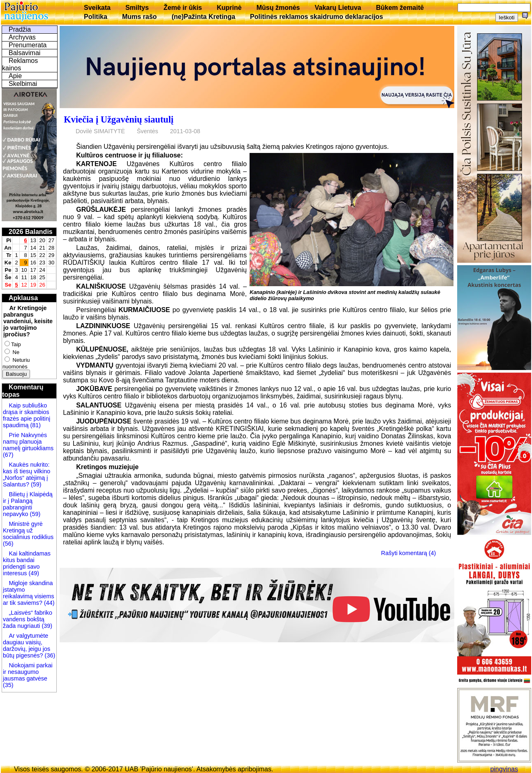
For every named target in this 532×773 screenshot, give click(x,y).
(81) (35, 425)
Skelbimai (23, 84)
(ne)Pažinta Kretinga (203, 17)
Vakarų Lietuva (338, 8)
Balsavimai (24, 53)
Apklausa (23, 298)
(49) (33, 573)
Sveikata (97, 8)
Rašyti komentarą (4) (409, 553)
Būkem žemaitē (400, 8)
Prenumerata (28, 45)
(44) (49, 603)
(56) (8, 544)
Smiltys (137, 8)
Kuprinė (229, 8)
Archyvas (22, 37)
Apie (15, 76)
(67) (8, 455)
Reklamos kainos (20, 64)
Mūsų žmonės (278, 8)
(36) (49, 655)
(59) (35, 484)
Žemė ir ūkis (183, 8)
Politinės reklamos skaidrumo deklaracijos (317, 17)
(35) (8, 685)
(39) (46, 626)
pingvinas (504, 769)
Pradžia (20, 29)
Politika (96, 17)
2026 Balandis (31, 232)
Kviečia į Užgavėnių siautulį (119, 119)
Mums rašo (139, 17)
